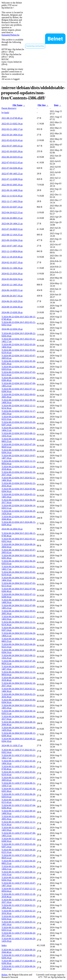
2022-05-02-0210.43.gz (12, 140)
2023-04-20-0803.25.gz (12, 218)
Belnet (4, 975)
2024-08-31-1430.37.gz (12, 745)
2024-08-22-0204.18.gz (12, 329)
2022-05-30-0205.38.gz (12, 151)
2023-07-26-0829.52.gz (12, 229)
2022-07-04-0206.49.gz (12, 168)
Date (56, 105)
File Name (18, 105)
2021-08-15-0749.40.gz (12, 118)
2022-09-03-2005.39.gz (12, 185)
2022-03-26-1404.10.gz (12, 135)
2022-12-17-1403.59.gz (12, 201)
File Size (42, 105)
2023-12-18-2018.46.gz (12, 257)
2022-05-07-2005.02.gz (12, 146)
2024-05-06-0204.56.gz (12, 279)
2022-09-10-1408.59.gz (12, 190)
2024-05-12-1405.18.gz (12, 285)
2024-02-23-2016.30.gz (12, 274)
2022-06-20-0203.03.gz (12, 157)
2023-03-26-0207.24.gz (12, 207)
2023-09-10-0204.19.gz (12, 240)
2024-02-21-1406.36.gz (12, 268)
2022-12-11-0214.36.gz (12, 196)
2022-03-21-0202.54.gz (12, 124)
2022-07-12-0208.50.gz (12, 179)
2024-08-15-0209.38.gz (12, 312)
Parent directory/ (9, 108)
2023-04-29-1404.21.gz (12, 224)
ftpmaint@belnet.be (10, 35)
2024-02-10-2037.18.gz (12, 262)
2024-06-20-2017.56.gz (12, 296)
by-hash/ (5, 113)
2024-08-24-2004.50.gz (12, 529)
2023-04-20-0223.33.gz (12, 212)
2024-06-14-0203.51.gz (12, 290)
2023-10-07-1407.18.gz (12, 246)
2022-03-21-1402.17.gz (12, 129)
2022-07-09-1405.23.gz (12, 174)
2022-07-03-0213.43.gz (12, 162)
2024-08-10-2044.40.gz (12, 307)
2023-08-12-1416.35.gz (12, 235)
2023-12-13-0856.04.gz (12, 251)
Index (4, 945)
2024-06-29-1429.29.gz (12, 301)
